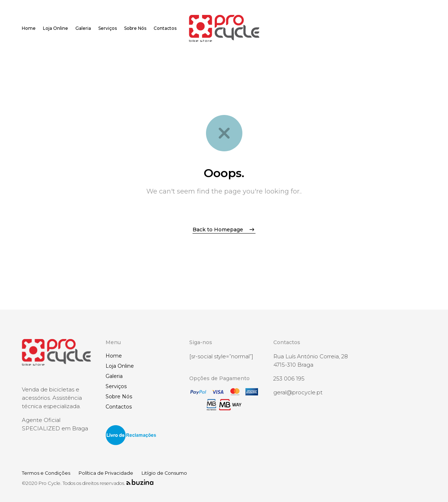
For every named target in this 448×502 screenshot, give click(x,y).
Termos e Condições (46, 473)
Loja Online (120, 366)
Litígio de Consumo (164, 473)
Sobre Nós (119, 397)
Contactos (119, 407)
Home (114, 356)
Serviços (116, 386)
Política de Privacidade (106, 473)
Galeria (114, 376)
